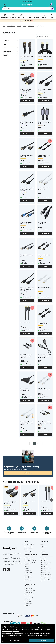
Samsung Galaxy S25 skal (46, 574)
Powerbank (37, 16)
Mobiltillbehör (13, 16)
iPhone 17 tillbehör (29, 557)
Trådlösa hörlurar (28, 572)
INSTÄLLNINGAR (15, 640)
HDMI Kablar (31, 26)
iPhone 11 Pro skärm (29, 594)
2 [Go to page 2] (38, 443)
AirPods (26, 566)
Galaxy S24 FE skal (44, 578)
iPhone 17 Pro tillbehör (29, 559)
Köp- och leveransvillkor (30, 544)
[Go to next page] (41, 443)
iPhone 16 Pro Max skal (45, 569)
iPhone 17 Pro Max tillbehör (30, 561)
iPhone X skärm (28, 602)
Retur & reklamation (29, 546)
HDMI (25, 26)
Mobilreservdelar (5, 16)
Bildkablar (19, 26)
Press (42, 550)
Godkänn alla (41, 640)
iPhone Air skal (44, 559)
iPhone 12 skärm (28, 588)
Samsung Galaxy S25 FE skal (46, 576)
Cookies (42, 548)
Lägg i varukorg (27, 68)
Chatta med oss (28, 473)
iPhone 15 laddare (28, 578)
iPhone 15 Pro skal (44, 570)
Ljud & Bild (29, 16)
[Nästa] (51, 500)
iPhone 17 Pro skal (44, 561)
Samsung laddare (28, 576)
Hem (4, 26)
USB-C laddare (28, 580)
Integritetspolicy (44, 546)
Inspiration (43, 552)
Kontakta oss (27, 550)
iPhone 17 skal (44, 557)
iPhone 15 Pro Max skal (45, 572)
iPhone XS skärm (28, 600)
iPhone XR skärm (28, 604)
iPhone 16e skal (44, 565)
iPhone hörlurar (28, 570)
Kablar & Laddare (21, 16)
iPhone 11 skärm (28, 592)
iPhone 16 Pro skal (44, 567)
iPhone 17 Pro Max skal (45, 563)
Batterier (44, 16)
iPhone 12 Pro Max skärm (30, 590)
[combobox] (28, 9)
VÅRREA (52, 16)
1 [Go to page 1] (34, 443)
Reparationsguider (29, 548)
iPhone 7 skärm (28, 605)
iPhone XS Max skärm (29, 598)
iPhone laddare (28, 574)
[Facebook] (5, 569)
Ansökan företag (28, 552)
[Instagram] (8, 569)
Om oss (42, 544)
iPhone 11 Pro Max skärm (30, 596)
